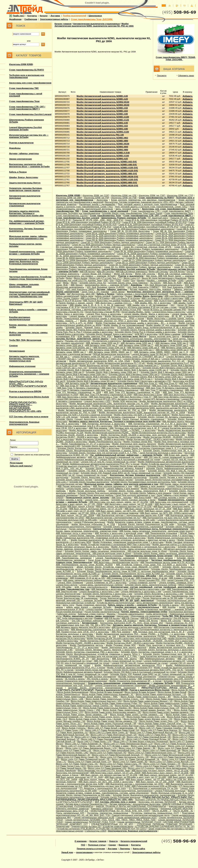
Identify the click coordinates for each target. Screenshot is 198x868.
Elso (112, 280)
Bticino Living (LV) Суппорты (141, 768)
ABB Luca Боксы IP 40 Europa (126, 298)
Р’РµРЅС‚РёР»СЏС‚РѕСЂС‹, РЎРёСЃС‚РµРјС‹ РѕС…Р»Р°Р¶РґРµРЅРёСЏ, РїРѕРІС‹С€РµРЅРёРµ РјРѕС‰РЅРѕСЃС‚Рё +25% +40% (25, 407)
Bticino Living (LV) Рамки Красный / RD (108, 753)
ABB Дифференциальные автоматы (157, 659)
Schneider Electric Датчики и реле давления (171, 477)
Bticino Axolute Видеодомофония (73, 692)
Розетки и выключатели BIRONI (25, 391)
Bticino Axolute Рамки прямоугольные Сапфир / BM (168, 703)
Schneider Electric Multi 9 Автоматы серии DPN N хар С (126, 379)
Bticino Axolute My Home (183, 690)
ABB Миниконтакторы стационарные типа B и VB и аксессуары (102, 630)
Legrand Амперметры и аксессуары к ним (141, 591)
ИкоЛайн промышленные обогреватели (137, 676)
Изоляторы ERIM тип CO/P (96, 195)
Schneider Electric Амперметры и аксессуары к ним (107, 594)
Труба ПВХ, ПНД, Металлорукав (25, 340)
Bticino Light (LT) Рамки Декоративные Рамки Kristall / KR (112, 730)
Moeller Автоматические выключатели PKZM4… (108, 433)
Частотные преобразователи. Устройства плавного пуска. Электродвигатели (30, 278)
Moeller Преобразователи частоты (105, 442)
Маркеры (111, 614)
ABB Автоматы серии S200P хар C (172, 345)
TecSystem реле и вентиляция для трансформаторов (27, 76)
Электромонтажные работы (54, 19)
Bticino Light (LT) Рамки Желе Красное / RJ (161, 730)
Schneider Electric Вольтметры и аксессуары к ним (159, 594)
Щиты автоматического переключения (155, 603)
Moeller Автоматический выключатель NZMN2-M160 (103, 102)
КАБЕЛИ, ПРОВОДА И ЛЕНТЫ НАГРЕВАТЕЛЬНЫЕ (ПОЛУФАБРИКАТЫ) (131, 806)
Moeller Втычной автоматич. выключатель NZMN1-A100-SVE (107, 180)
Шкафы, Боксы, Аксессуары (24, 177)
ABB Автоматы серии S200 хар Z (101, 345)
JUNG (181, 280)
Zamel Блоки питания (99, 560)
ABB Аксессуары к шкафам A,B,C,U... (114, 303)
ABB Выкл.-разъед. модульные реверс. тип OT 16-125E (166, 775)
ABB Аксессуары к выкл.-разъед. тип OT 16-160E (129, 504)
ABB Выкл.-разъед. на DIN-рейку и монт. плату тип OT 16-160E (135, 777)
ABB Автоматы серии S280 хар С (72, 350)
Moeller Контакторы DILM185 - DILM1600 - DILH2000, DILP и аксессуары (158, 641)
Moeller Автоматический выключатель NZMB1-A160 (103, 156)
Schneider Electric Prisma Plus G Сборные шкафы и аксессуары (145, 332)
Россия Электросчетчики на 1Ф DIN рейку (120, 598)
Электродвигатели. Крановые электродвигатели (24, 423)
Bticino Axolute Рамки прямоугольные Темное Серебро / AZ (85, 706)
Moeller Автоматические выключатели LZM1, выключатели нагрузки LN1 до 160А (109, 404)
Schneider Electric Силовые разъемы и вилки (133, 500)
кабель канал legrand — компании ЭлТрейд (89, 607)
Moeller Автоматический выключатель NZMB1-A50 (102, 108)
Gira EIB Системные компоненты (88, 621)
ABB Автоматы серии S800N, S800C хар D (110, 352)
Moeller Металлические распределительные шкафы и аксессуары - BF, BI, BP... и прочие (149, 316)
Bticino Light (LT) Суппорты (74, 746)
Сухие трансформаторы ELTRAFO (26, 70)
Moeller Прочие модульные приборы (87, 491)
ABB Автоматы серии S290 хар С (138, 350)
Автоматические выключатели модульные (145, 341)
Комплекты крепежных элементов (72, 809)
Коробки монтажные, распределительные (20, 318)
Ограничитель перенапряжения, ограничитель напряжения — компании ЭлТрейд (29, 374)
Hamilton (141, 280)
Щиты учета (68, 605)
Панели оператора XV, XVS (179, 623)
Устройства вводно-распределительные (116, 603)
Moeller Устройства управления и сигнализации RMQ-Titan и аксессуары (115, 544)
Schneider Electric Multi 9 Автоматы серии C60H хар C (82, 374)
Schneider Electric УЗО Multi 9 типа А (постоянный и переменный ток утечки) (107, 471)
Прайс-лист (17, 16)
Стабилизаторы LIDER (95, 831)
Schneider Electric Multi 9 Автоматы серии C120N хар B (168, 368)
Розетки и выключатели (21, 143)
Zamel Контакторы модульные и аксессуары (161, 453)
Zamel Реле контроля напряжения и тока (135, 495)
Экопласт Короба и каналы (123, 679)
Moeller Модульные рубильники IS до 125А (93, 524)
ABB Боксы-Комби (143, 497)
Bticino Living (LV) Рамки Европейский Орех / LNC (117, 750)
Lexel (58, 283)
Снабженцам (31, 19)
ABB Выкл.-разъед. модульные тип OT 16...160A (148, 509)
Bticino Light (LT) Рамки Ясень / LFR (94, 741)
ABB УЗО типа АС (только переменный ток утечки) (168, 457)
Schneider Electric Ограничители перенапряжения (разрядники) (102, 688)
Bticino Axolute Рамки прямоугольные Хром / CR (156, 708)
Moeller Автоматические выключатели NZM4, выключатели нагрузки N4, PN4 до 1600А (142, 412)
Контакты (32, 16)
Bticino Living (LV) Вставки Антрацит (148, 746)
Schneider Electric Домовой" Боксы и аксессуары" (110, 334)
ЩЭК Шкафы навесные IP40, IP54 (94, 336)
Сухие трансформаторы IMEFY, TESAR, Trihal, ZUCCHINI (176, 58)
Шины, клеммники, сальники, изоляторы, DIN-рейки (24, 285)
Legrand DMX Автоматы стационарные (75, 399)
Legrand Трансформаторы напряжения (115, 558)
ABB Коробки (169, 607)
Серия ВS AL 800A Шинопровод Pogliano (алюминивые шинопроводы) (119, 240)
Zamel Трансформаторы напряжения (130, 560)
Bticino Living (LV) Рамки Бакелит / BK (137, 748)
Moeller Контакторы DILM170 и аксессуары (121, 437)
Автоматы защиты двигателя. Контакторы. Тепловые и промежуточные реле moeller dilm (26, 213)
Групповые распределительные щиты (175, 600)
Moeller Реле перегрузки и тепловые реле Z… (162, 645)
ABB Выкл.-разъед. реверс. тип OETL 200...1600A (120, 511)
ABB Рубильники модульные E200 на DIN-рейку (155, 786)
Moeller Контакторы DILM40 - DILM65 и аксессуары (100, 439)
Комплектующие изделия (181, 806)
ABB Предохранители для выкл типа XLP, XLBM (165, 518)
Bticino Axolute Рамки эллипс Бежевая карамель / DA (168, 712)
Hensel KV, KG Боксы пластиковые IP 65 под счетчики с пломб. (147, 307)
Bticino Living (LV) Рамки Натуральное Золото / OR (125, 757)
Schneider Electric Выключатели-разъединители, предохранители (144, 795)
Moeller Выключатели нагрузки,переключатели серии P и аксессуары (160, 536)
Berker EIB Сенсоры (158, 271)
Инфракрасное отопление (22, 366)
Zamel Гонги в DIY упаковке (95, 292)
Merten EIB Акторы (123, 274)
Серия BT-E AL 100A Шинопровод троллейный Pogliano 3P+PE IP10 (88, 222)
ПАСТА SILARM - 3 (161, 811)
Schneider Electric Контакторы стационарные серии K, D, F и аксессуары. (157, 448)
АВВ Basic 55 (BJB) (172, 283)
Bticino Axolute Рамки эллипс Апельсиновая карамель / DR (113, 712)
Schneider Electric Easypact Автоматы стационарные (138, 419)
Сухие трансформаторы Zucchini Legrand (30, 114)
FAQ (83, 845)
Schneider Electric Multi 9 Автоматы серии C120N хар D (141, 370)
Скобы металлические (157, 614)
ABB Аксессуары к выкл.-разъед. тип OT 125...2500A (115, 773)
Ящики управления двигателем (91, 605)
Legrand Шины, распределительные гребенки (101, 585)
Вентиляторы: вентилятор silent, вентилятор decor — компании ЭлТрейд (29, 165)
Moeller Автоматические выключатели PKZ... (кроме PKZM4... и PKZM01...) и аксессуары (112, 430)
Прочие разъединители (80, 529)
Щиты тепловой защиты (127, 209)
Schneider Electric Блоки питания (156, 558)
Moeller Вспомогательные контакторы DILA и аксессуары (159, 433)
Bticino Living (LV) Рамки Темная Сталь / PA (121, 764)
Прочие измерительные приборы (104, 596)
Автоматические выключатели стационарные (97, 24)
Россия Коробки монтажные (69, 612)
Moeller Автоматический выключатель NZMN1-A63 (102, 126)
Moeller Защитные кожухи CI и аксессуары (173, 544)
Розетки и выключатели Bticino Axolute (29, 397)
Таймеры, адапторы (183, 289)
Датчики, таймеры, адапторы (24, 153)
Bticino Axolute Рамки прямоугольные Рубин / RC (119, 703)
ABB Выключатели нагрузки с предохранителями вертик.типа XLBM (130, 515)
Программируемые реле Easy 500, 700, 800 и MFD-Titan (83, 625)
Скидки (112, 845)
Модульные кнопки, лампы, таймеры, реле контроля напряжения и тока (28, 237)
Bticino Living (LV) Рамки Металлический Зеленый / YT (118, 755)
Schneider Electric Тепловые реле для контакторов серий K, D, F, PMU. (103, 453)
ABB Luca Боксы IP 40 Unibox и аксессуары (162, 298)
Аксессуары (102, 200)
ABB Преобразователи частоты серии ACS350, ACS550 (84, 565)
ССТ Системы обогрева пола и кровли (29, 417)
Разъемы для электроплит (78, 341)
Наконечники (123, 616)
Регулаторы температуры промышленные (108, 813)
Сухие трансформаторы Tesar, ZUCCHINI (92, 19)
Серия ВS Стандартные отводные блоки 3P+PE (148, 247)
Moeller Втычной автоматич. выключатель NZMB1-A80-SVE (107, 165)
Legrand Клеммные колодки (143, 583)
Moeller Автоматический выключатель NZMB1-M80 (102, 141)
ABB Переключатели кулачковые (161, 533)
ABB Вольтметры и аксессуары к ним (147, 589)
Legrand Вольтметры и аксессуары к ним (99, 591)
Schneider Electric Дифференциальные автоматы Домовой (114, 468)
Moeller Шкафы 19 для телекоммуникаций (124, 325)
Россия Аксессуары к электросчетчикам (142, 596)
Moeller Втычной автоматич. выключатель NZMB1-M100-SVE (107, 177)
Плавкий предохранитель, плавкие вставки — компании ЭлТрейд (27, 253)
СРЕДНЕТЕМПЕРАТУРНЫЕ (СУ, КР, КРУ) (112, 824)
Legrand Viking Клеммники (70, 583)
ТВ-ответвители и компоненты (106, 341)
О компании (81, 841)
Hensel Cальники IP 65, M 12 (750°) (120, 580)
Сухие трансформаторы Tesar (24, 101)
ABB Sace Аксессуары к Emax (148, 395)
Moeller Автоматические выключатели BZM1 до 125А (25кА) (100, 361)
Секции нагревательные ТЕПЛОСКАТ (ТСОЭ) (139, 822)
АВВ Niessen (77, 285)
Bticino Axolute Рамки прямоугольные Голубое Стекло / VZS (115, 699)
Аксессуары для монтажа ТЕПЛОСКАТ (157, 802)
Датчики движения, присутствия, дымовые (150, 289)
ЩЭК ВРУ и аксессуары (146, 334)
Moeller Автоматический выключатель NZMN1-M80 (102, 150)
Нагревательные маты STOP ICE (72, 811)
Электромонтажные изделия (70, 831)
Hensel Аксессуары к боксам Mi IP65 (102, 312)
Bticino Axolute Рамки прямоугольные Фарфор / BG (107, 708)
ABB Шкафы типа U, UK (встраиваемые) (148, 305)
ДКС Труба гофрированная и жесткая (75, 618)
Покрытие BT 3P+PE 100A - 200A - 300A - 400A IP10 (98, 220)
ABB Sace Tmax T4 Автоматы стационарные (167, 388)
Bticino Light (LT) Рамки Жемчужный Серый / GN (114, 735)
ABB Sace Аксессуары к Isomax (72, 397)
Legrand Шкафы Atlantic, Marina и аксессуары (146, 314)
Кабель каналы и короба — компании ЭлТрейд (132, 605)
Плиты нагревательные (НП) (70, 813)
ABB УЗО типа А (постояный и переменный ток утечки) (115, 457)
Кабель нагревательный (68, 296)
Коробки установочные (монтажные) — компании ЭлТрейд (165, 609)
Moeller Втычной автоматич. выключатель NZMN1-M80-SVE (107, 183)
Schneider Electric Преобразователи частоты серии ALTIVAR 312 (133, 574)
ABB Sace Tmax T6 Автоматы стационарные (117, 390)
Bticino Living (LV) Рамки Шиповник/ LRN (107, 768)
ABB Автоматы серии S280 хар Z (177, 348)
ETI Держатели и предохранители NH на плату (103, 788)
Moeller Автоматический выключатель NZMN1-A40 (102, 123)
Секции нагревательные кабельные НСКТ (137, 817)
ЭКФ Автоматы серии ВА (77, 383)
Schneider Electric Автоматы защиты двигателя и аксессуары (111, 446)
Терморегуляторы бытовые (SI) (86, 826)
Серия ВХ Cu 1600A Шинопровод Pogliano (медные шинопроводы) (148, 263)
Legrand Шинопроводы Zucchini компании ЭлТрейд (26, 128)
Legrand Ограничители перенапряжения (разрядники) (82, 681)
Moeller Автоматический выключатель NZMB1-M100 (103, 144)
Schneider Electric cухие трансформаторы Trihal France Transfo (132, 213)
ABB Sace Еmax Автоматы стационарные (173, 397)
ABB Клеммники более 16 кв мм (151, 578)
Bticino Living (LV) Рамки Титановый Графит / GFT (111, 766)
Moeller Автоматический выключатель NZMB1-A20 (102, 99)
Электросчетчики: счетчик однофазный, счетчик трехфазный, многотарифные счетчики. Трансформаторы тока (30, 294)
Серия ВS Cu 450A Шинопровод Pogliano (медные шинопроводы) (112, 242)
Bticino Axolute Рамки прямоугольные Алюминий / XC (108, 694)
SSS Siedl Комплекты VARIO (80, 289)
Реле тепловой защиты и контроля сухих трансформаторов (148, 204)
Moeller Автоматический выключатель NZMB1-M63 (102, 138)
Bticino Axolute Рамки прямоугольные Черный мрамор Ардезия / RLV (137, 710)
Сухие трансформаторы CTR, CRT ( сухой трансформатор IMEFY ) (27, 108)
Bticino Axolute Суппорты (74, 728)
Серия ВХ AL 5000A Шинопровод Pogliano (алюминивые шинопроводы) (90, 258)
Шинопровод (95, 16)
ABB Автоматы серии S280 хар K (143, 348)
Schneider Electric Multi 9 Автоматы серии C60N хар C (157, 377)
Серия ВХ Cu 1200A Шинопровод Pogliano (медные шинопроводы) (154, 260)
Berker (69, 278)
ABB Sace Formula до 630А (93, 386)
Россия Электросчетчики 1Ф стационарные (77, 598)
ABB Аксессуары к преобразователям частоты (116, 562)
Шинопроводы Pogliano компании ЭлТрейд (124, 218)
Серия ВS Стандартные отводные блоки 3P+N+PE (162, 245)
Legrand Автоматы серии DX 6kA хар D (92, 357)
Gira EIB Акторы (177, 271)
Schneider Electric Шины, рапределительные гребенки (151, 585)
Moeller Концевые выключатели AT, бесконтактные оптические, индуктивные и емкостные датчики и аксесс (123, 540)
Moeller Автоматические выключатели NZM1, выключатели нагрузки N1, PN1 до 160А (94, 25)
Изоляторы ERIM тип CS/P (152, 195)
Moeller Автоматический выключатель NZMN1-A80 (102, 129)
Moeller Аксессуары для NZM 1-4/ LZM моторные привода (142, 415)
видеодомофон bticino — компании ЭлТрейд (107, 285)
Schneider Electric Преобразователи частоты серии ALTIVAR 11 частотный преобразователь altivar (126, 571)
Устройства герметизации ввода (118, 826)
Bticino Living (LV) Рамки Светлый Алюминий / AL (136, 759)
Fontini (126, 280)
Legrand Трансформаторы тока (178, 591)
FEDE (118, 280)
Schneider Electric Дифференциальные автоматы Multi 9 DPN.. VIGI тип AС (148, 670)
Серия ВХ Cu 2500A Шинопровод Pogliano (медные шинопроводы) (141, 265)
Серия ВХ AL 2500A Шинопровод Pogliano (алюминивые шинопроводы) (152, 254)
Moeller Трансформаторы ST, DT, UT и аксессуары (86, 444)
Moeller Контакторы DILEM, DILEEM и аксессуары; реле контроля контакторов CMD (143, 435)
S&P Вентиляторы (101, 659)
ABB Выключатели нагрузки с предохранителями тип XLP (113, 518)
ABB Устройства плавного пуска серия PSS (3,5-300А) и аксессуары (151, 565)
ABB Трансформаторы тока (180, 589)
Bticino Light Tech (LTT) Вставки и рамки (109, 746)
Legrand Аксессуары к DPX (97, 401)
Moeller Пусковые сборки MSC (138, 442)
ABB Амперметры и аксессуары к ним (109, 589)
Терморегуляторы (167, 676)
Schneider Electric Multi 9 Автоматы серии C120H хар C (115, 368)
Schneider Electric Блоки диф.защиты (127, 466)
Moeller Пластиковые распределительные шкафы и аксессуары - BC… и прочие (136, 323)
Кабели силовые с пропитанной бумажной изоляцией (142, 294)
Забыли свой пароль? (21, 466)
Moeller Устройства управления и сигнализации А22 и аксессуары (143, 547)
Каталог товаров (63, 24)
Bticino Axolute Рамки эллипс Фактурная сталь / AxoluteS (128, 726)
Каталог (44, 16)
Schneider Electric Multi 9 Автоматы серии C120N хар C (84, 370)
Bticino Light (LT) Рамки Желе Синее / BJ (109, 732)
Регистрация (16, 463)
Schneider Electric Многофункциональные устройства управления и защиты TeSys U (98, 451)
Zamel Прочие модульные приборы (96, 495)
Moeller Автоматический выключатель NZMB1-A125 (103, 120)
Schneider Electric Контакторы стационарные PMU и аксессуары (88, 448)
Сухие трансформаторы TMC (24, 88)
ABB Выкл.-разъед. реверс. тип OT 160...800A (167, 511)
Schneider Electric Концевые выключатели (89, 482)
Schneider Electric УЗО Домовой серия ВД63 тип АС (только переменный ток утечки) (121, 473)
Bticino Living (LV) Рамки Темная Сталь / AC (77, 764)
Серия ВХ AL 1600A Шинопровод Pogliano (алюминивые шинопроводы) (148, 251)
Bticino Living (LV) (132, 278)
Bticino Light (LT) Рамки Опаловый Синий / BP (103, 739)
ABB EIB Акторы (87, 271)
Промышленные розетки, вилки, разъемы (88, 497)
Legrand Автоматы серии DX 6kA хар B (150, 354)
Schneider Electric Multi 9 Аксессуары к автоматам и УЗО (144, 381)
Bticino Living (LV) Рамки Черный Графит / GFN (158, 766)
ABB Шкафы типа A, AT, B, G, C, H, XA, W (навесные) (97, 305)
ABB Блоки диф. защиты (176, 455)
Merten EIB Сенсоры (145, 274)
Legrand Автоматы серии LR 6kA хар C (142, 359)
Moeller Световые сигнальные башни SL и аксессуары (83, 547)
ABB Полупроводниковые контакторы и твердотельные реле (143, 426)
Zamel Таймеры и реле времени (172, 495)
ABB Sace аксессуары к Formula (179, 395)
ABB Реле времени (98, 428)
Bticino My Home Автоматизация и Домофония (164, 278)
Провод (129, 296)
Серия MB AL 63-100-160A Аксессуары (130, 231)
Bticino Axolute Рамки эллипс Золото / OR (105, 717)
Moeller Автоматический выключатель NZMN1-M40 (102, 147)
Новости (113, 841)
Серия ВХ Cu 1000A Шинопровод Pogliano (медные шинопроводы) (88, 260)
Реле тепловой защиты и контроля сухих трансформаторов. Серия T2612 (151, 207)
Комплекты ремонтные (102, 809)
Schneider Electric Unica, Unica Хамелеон (128, 283)
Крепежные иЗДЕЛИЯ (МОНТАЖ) (177, 809)
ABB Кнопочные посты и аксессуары (74, 533)
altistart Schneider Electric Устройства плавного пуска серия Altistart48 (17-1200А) (118, 567)
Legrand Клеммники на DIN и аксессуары (106, 583)
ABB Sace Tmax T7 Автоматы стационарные (162, 390)
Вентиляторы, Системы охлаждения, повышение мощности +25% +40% (139, 202)
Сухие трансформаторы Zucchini (72, 216)
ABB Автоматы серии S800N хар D (172, 350)
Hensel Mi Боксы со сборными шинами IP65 (165, 310)
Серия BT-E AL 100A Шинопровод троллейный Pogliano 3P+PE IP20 (154, 222)
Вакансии (123, 845)
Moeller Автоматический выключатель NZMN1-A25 (102, 159)
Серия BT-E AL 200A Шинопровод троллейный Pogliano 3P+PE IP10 (151, 225)
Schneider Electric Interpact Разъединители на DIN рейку (146, 524)
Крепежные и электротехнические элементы (137, 809)
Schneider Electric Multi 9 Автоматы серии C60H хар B (167, 372)
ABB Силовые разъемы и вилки (169, 497)
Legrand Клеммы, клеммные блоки (176, 583)
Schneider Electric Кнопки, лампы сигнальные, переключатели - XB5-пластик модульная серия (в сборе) (116, 551)
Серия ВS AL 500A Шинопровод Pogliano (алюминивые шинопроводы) (119, 238)
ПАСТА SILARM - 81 (183, 811)
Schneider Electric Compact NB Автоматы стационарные (108, 417)
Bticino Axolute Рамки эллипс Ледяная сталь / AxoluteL (95, 719)
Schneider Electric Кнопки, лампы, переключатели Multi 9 (137, 491)
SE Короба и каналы (169, 605)
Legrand (189, 280)
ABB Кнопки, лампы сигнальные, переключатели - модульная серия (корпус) (156, 531)
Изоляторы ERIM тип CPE (124, 195)
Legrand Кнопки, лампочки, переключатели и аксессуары (97, 536)
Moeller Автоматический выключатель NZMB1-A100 (103, 117)
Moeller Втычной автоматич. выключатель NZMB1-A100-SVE (107, 168)
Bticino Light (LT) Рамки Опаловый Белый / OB (149, 737)
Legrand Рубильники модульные (89, 522)
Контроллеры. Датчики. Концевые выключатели (135, 475)
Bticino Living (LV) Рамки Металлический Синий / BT (170, 755)
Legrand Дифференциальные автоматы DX (77, 459)
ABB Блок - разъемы (122, 497)
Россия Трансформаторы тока (178, 596)
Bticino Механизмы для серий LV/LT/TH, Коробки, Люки (104, 770)
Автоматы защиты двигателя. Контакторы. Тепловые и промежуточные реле (24, 359)
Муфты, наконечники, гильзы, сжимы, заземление (89, 616)
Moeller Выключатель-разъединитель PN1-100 (100, 135)
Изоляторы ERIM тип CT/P (180, 195)
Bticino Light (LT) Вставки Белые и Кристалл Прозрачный (141, 741)
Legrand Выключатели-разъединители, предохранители (126, 791)
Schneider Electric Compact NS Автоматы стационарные (165, 417)
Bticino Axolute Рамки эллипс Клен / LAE (146, 717)
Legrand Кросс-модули (67, 585)
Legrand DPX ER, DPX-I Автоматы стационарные (118, 399)
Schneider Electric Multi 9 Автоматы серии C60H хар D (134, 374)
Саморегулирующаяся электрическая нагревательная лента (141, 815)
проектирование (85, 852)
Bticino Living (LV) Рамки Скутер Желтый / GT (171, 762)
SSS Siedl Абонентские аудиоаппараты (164, 285)
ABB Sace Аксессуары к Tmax (103, 397)
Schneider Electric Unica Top (93, 283)
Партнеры (125, 849)
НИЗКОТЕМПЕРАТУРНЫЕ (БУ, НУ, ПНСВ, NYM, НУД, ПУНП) (120, 811)
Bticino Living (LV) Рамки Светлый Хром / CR (89, 762)
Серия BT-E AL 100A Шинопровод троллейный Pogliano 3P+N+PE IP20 (159, 220)
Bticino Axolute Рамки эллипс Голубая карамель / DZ (136, 715)
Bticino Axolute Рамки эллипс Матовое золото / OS (148, 719)
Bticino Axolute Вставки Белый (172, 692)
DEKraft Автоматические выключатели (111, 354)
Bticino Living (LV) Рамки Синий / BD (130, 762)
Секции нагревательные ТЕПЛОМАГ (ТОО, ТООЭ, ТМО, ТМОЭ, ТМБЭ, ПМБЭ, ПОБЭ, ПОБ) (110, 820)
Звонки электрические (20, 159)
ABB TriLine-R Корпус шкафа (168, 301)
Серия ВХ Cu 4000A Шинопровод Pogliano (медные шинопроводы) (138, 267)
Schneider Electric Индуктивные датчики (114, 480)
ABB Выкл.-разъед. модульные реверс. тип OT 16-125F (96, 509)
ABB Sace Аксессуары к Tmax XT (136, 397)
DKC (173, 305)
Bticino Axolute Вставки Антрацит (140, 692)
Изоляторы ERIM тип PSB (124, 198)
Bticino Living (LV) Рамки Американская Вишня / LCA (91, 748)
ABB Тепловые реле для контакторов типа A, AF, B (134, 428)
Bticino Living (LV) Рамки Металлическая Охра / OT (152, 753)
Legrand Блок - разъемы (97, 500)
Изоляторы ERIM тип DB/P (69, 198)
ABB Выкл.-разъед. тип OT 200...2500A (75, 515)
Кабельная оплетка (67, 614)
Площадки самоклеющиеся (131, 614)
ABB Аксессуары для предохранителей (169, 502)
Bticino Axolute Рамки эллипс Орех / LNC (159, 721)
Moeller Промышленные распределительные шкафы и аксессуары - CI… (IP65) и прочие (100, 318)
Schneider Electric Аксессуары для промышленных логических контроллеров (109, 477)
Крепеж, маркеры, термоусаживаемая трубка (144, 612)
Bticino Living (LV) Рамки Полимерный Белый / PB (85, 759)
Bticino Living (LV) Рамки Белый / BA (175, 748)
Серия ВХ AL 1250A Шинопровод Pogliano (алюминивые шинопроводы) (144, 249)
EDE (106, 280)
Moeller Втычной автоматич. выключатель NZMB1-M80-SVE (107, 174)
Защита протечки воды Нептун (25, 183)
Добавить (188, 96)
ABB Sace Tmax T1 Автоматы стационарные (173, 386)
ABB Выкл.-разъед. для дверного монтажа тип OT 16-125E (124, 506)
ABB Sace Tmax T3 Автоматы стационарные (123, 388)
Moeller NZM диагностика (125, 401)
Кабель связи (87, 296)
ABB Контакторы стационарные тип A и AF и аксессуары (158, 424)
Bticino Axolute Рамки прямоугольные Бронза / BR (146, 697)
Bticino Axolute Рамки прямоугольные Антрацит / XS (161, 694)
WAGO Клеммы (186, 585)
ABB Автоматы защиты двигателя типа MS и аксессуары (83, 627)
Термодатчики (63, 826)
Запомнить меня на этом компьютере (32, 455)
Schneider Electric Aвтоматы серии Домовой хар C (135, 365)
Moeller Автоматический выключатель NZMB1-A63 (102, 111)
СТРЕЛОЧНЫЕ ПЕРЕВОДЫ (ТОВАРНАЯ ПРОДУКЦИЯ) (164, 824)
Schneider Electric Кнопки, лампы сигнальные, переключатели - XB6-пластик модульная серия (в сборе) (125, 552)
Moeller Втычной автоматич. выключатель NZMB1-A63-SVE (107, 162)
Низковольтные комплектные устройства (76, 603)
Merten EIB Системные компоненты (175, 274)
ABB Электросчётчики (67, 591)
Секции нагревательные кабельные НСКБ (94, 817)
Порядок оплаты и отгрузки (91, 849)
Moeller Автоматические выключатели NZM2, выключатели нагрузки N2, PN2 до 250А (102, 410)
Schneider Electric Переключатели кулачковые (102, 556)
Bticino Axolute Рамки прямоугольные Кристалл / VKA (96, 701)
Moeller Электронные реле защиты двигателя (134, 444)
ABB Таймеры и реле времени (149, 486)
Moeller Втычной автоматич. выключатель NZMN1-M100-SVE (107, 186)
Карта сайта (139, 849)
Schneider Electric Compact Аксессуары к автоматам (83, 419)
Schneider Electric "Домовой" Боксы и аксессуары (90, 327)
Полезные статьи (97, 845)
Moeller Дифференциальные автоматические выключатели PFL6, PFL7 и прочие (101, 464)
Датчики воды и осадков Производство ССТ (87, 804)
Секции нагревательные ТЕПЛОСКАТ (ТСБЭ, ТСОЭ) (90, 822)
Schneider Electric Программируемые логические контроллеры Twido (144, 482)
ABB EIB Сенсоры (105, 271)
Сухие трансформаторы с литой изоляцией (105, 211)
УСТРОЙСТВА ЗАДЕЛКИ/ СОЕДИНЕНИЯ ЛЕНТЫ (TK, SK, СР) (164, 826)
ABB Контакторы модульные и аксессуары (104, 424)
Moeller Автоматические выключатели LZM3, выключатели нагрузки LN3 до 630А (131, 406)
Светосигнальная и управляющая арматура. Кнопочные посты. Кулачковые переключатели (26, 261)
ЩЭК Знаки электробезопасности (91, 587)
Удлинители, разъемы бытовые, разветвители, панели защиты (26, 189)
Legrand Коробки (94, 609)
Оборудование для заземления (146, 616)
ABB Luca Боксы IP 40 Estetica (95, 298)
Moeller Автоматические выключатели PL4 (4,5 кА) (159, 361)
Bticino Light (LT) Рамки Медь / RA (155, 735)
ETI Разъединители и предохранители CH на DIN (153, 788)
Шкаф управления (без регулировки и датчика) (171, 829)
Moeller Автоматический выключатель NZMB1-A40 (102, 96)
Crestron (13, 346)
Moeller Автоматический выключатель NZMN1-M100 (103, 105)
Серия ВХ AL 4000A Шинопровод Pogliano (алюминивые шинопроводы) (158, 256)
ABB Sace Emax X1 (148, 383)
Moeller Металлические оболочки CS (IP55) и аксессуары (109, 321)
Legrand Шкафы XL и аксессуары (86, 316)
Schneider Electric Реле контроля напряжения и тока (103, 493)
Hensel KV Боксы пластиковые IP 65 (98, 307)
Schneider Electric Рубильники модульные (121, 797)
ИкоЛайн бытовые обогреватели (100, 676)
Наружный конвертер (66, 204)
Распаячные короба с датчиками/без (97, 204)
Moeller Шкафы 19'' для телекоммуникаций (167, 325)
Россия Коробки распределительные (102, 612)
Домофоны (15, 148)
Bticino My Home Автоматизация (171, 768)
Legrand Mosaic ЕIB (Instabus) (97, 274)
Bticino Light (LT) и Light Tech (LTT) (106, 278)
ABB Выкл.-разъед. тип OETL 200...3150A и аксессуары (167, 513)
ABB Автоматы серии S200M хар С (136, 345)
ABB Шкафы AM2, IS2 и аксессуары (153, 303)
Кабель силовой (103, 296)
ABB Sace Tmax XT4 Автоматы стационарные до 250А (106, 395)
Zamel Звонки (118, 292)
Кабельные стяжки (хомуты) (91, 614)
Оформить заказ (186, 76)
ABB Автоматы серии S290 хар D (105, 350)
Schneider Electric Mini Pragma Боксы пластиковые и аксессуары (87, 330)
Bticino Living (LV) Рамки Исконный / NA (162, 750)
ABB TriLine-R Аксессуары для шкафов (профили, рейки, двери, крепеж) (118, 301)
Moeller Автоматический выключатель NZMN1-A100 (103, 132)
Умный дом (67, 852)
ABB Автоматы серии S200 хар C (137, 343)
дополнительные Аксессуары (147, 804)
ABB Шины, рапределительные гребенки (83, 580)
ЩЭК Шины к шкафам (170, 334)
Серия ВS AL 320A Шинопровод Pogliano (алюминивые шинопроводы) (119, 236)
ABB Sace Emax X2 (168, 383)
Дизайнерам (15, 19)
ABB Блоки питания (184, 556)
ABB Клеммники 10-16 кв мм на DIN (87, 578)
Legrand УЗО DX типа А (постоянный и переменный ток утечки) (130, 459)
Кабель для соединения (182, 294)
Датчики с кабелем (184, 202)
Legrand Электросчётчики (68, 594)
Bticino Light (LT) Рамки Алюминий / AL (83, 744)
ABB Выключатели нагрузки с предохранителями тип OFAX (134, 784)
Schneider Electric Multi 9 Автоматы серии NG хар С (91, 381)
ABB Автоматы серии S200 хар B (102, 343)
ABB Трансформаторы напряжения (74, 558)
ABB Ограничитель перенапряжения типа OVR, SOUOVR (165, 679)
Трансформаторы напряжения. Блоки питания (149, 556)
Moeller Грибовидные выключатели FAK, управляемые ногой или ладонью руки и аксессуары (101, 538)
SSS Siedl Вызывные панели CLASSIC (106, 287)
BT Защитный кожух (158, 218)
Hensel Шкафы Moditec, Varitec (136, 312)
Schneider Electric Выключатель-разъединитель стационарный (133, 527)
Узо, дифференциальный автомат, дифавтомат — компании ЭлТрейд (27, 222)
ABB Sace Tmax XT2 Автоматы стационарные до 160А (132, 392)
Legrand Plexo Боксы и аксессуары (104, 314)
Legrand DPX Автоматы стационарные (161, 399)
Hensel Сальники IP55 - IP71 (181, 580)
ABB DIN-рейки (166, 576)
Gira (133, 280)
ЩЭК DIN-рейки (64, 587)
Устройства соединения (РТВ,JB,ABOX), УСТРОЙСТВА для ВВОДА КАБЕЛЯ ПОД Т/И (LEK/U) (102, 829)
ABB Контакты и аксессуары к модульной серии (119, 533)
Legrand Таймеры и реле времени (123, 489)
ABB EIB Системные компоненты (131, 271)
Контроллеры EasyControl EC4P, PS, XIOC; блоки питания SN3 (132, 623)
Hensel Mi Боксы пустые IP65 (127, 310)
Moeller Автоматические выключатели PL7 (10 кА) (121, 363)
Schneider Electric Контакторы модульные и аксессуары (168, 446)
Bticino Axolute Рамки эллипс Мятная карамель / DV (112, 721)
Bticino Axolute (81, 278)
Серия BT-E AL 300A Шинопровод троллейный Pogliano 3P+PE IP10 (146, 227)
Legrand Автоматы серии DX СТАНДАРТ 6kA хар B (139, 357)
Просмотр (162, 76)
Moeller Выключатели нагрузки (94, 365)
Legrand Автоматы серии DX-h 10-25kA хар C (100, 359)
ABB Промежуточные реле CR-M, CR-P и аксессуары (83, 632)
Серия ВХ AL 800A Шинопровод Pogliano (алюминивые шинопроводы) (160, 258)
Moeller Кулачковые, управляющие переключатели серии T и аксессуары (128, 542)
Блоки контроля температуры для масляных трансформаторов (143, 200)
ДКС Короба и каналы (97, 679)
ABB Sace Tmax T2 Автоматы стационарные (78, 388)
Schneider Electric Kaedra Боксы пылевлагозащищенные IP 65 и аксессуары (155, 327)
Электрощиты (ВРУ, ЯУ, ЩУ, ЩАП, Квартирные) (129, 600)
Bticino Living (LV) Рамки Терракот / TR (162, 764)
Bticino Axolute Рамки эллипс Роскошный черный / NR (110, 723)
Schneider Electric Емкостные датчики (74, 480)
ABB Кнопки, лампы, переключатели (177, 484)
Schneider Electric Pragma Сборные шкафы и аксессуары (148, 330)
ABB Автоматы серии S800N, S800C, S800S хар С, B (161, 352)
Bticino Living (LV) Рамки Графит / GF (74, 750)
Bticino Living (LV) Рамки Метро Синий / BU (78, 757)
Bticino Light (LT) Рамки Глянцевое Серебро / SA (163, 728)
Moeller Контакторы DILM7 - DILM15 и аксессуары (150, 439)
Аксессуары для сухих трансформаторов (30, 83)
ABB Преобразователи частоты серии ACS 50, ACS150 (167, 562)
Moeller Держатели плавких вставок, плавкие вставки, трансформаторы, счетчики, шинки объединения (125, 792)
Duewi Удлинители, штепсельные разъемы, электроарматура (141, 339)
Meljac (66, 283)
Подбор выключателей (75, 16)
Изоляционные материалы (182, 612)
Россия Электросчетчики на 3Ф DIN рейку (163, 598)
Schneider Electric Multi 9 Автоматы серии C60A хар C (112, 372)
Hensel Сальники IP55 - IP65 (152, 580)
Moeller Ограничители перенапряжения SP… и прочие (136, 681)
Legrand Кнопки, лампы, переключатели (85, 489)
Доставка (55, 16)
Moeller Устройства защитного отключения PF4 (164, 464)
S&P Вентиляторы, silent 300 (81, 294)
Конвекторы (118, 296)
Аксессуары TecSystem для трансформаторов (78, 213)
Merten (74, 283)
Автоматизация (17, 351)
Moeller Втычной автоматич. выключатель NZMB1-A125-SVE (107, 171)
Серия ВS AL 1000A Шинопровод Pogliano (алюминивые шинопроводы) (120, 233)
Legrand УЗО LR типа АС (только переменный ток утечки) (108, 462)
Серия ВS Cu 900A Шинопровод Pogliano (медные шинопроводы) (104, 245)
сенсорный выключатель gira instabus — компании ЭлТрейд (86, 276)
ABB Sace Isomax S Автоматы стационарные (129, 386)
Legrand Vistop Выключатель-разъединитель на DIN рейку (127, 520)
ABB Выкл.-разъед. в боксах (81, 506)
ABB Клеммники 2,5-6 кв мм (120, 578)
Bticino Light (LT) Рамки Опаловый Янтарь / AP (148, 739)
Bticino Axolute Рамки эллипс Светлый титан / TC (162, 723)
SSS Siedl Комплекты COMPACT (144, 287)
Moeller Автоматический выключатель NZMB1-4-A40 (103, 153)
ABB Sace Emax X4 (69, 386)
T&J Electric (155, 283)
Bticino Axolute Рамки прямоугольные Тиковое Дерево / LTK (144, 706)
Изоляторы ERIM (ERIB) (21, 64)
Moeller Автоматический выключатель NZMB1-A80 (102, 114)
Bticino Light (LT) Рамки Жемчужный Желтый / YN (154, 732)
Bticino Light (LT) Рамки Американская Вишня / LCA (128, 744)
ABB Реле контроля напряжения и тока (112, 486)
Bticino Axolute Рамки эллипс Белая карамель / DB (82, 715)
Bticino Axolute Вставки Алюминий (106, 692)
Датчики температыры (120, 804)
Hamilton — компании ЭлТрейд (161, 280)
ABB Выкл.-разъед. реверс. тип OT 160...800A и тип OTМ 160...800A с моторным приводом (125, 512)
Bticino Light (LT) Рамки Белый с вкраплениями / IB (113, 728)
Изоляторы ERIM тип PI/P (96, 198)
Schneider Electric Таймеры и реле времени (151, 493)
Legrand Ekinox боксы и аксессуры (169, 312)
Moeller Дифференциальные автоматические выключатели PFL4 (128, 665)
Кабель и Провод (18, 172)
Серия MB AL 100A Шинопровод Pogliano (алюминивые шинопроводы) (141, 229)
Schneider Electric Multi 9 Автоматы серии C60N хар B (102, 377)
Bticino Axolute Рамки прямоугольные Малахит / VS (148, 701)
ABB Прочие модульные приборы (74, 486)
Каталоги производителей (134, 841)
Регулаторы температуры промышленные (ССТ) (155, 813)
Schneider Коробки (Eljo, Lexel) (119, 609)
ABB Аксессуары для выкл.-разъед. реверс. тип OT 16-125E (119, 502)
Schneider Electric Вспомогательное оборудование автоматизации (117, 569)
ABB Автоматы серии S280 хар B (109, 348)
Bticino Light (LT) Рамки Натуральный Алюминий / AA (100, 737)
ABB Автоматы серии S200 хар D (172, 343)
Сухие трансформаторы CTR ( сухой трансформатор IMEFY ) (162, 211)
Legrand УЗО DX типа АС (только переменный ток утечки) (140, 663)
